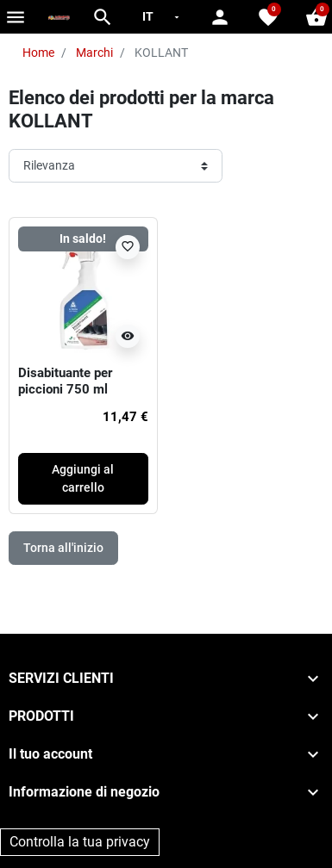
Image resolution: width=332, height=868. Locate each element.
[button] (103, 17)
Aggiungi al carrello (83, 478)
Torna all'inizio (63, 548)
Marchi (94, 53)
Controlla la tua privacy (80, 842)
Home (38, 53)
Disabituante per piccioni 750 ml (65, 381)
